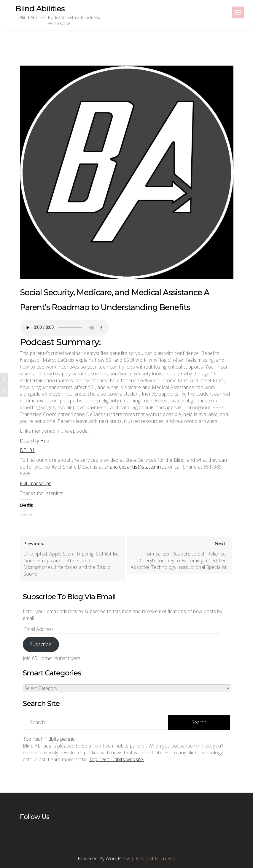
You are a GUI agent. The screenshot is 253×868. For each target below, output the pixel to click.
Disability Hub (35, 441)
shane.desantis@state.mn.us (136, 467)
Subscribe (41, 644)
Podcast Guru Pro (155, 859)
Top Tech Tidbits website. (117, 759)
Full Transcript (35, 483)
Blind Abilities (40, 9)
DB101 (28, 450)
